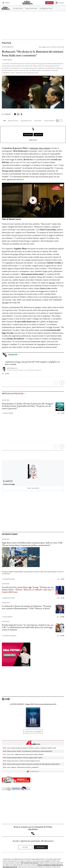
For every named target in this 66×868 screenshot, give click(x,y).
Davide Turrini (7, 413)
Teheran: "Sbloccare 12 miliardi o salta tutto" (34, 590)
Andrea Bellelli (12, 368)
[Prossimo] (62, 383)
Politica (6, 43)
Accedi (25, 847)
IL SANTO (8, 481)
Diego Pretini (7, 617)
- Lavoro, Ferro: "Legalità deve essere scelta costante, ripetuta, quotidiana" (23, 754)
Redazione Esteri (8, 579)
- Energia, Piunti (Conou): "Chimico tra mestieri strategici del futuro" (21, 761)
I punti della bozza (10, 592)
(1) (63, 413)
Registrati (41, 847)
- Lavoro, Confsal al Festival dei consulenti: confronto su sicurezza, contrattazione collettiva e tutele (29, 748)
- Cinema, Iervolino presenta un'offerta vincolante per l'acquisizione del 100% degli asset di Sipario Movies (31, 764)
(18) (62, 636)
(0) (62, 579)
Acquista (33, 488)
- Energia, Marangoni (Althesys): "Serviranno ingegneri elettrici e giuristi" (23, 758)
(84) (62, 617)
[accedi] (60, 3)
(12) (7, 374)
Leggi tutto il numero (33, 732)
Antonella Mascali (9, 636)
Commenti (6, 114)
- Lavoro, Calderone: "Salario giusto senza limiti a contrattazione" (21, 767)
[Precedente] (56, 383)
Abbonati (49, 3)
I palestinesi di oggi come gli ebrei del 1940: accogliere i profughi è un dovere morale (32, 363)
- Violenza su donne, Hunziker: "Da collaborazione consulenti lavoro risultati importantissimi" (28, 751)
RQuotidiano (7, 60)
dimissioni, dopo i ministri (40, 148)
